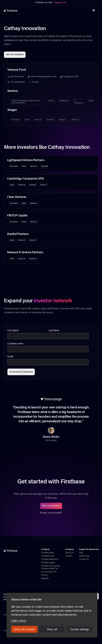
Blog (81, 553)
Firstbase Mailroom (50, 559)
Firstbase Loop (48, 556)
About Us (69, 553)
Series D (75, 120)
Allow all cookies (24, 629)
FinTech (51, 101)
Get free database (15, 55)
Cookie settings (80, 629)
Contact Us (84, 559)
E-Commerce (79, 102)
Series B (50, 120)
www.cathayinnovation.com (44, 77)
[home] (11, 10)
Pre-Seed (15, 120)
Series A (38, 120)
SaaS (91, 101)
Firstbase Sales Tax (49, 569)
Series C (63, 120)
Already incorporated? (51, 513)
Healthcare (64, 101)
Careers (69, 556)
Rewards (45, 579)
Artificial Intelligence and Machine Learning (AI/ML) (26, 102)
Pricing (44, 575)
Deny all (52, 629)
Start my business (51, 506)
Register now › (61, 3)
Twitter (6, 631)
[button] (94, 10)
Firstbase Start (48, 553)
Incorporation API (49, 572)
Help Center (84, 556)
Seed (27, 120)
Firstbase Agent (48, 563)
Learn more (19, 621)
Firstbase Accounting (51, 566)
